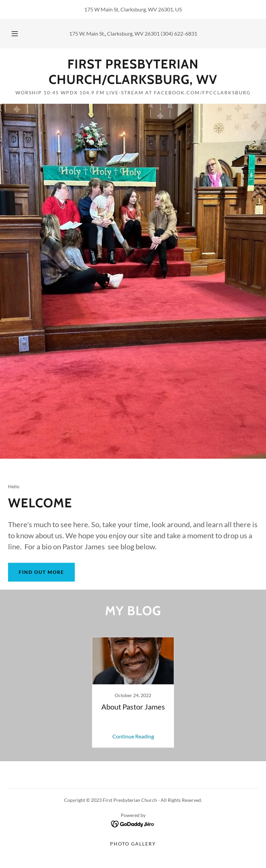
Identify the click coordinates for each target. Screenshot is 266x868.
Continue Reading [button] (133, 736)
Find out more (41, 572)
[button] (19, 34)
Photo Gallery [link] (133, 844)
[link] (133, 82)
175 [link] (74, 33)
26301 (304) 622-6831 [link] (171, 33)
